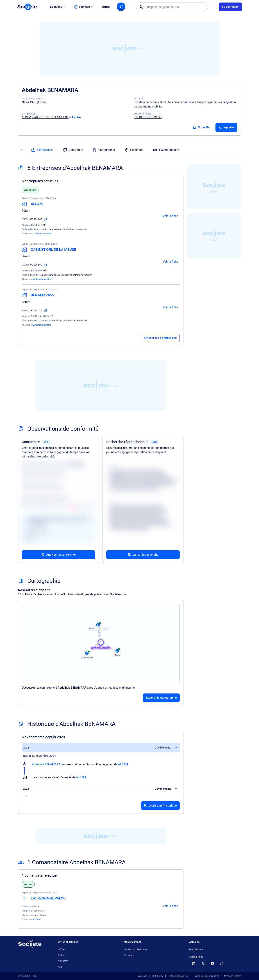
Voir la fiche (171, 216)
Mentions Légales (233, 976)
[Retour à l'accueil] (30, 944)
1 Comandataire (166, 150)
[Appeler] (226, 127)
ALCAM (26, 117)
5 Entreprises (42, 150)
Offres (106, 7)
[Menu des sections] (22, 150)
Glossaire (129, 955)
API (60, 967)
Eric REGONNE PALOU (148, 117)
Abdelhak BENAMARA (46, 764)
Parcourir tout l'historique (160, 806)
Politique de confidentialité (206, 976)
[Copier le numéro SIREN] (46, 219)
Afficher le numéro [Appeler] (42, 234)
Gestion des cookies (178, 976)
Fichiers (62, 955)
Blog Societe (196, 949)
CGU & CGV (158, 976)
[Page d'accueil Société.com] (27, 7)
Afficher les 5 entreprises (160, 338)
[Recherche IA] (121, 7)
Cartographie (104, 150)
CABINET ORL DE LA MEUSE (50, 117)
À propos (143, 976)
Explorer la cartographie (161, 698)
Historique (134, 150)
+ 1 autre (75, 117)
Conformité (73, 150)
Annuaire (63, 961)
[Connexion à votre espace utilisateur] (230, 7)
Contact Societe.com (135, 949)
